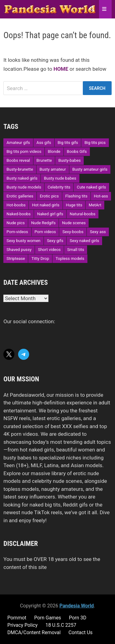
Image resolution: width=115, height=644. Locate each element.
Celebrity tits (59, 187)
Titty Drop (40, 258)
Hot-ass (101, 196)
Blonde (54, 151)
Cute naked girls (91, 187)
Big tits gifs (68, 143)
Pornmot (17, 618)
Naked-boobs (19, 214)
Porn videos (45, 232)
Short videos (49, 250)
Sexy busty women (23, 241)
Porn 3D (78, 618)
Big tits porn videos (24, 151)
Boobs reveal (18, 160)
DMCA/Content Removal (34, 632)
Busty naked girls (22, 178)
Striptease (16, 258)
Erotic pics (49, 196)
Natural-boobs (82, 214)
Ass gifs (44, 143)
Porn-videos (17, 232)
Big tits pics (95, 143)
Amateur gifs (18, 143)
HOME (61, 69)
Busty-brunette (20, 169)
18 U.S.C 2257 (61, 625)
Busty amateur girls (90, 169)
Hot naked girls (46, 205)
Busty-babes (69, 160)
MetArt (95, 205)
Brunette (44, 160)
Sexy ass (98, 232)
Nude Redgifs (44, 223)
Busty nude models (24, 187)
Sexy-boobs (73, 232)
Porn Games (48, 618)
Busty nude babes (60, 178)
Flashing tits (76, 196)
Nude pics (15, 223)
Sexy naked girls (84, 241)
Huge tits (74, 205)
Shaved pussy (19, 250)
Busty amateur (53, 169)
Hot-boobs (16, 205)
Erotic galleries (20, 196)
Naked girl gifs (50, 214)
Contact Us (80, 632)
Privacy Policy (23, 625)
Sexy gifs (55, 241)
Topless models (70, 258)
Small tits (76, 250)
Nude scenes (74, 223)
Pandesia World (77, 606)
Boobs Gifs (77, 151)
